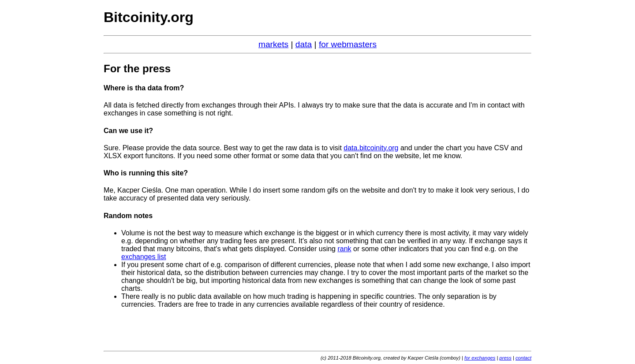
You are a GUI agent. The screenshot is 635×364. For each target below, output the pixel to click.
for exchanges (480, 358)
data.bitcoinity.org (371, 148)
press (505, 358)
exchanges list (144, 257)
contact (523, 358)
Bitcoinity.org (149, 17)
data (304, 44)
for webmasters (348, 44)
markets (273, 44)
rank (344, 249)
